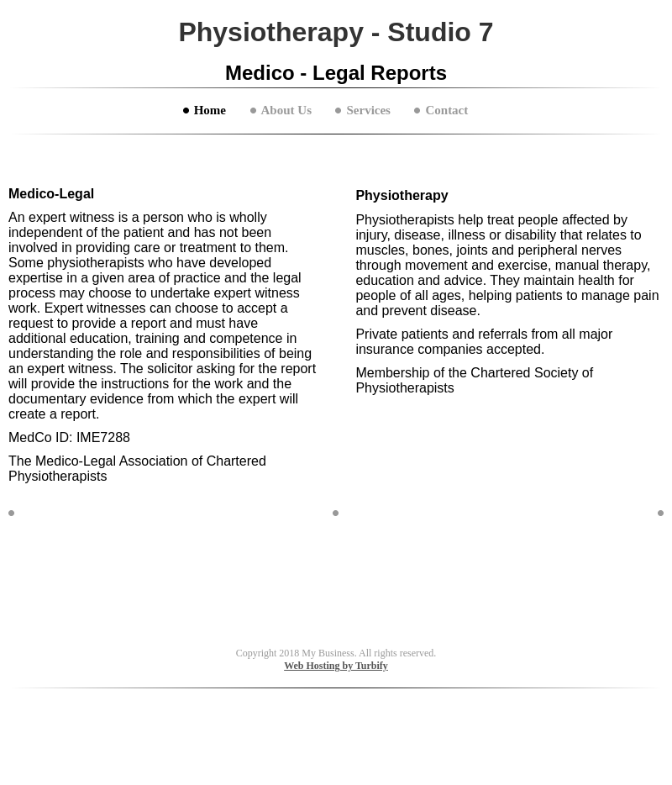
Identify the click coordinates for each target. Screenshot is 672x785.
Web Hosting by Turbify (336, 666)
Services (368, 110)
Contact (446, 110)
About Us (286, 110)
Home (210, 110)
